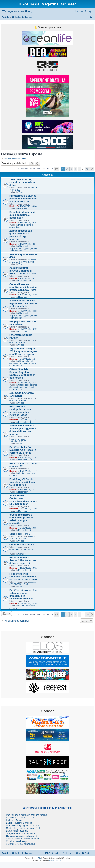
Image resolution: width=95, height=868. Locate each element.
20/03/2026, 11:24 (28, 457)
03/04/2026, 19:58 (18, 401)
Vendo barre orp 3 (20, 534)
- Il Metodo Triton (13, 820)
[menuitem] (28, 11)
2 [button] (67, 169)
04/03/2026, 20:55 (28, 528)
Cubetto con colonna (22, 545)
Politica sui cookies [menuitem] (71, 853)
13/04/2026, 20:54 (27, 262)
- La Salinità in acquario (16, 831)
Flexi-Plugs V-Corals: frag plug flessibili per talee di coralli (22, 482)
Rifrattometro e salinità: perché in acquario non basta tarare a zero (23, 199)
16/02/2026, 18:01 (28, 568)
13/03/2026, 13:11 (28, 490)
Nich (31, 536)
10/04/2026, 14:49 (28, 295)
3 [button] (71, 169)
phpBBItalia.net (56, 860)
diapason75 (15, 549)
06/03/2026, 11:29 (28, 509)
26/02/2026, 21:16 (18, 539)
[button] (57, 169)
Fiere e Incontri (25, 281)
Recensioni (23, 208)
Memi (32, 340)
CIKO (32, 398)
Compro (22, 554)
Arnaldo (33, 582)
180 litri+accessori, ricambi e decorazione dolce (22, 182)
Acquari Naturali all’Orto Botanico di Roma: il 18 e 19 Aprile (23, 271)
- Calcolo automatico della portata (21, 836)
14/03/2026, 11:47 (28, 471)
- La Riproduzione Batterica (18, 823)
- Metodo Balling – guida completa (22, 826)
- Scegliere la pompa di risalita (20, 833)
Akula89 (33, 188)
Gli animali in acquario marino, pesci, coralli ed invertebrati (23, 248)
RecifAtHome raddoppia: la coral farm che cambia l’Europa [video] (20, 411)
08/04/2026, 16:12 (28, 329)
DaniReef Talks (25, 460)
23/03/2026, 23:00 (18, 441)
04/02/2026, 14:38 (28, 603)
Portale (5, 17)
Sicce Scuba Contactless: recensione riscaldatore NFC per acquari (23, 500)
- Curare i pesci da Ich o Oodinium (22, 839)
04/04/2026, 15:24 (28, 359)
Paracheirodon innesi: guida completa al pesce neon (22, 215)
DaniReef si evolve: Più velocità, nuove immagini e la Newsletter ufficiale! (23, 594)
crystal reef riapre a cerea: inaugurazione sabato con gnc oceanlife (22, 519)
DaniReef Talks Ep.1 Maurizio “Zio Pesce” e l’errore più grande (23, 450)
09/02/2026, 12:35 (19, 584)
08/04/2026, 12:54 (18, 343)
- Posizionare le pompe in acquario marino (26, 815)
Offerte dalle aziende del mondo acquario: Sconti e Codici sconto (23, 363)
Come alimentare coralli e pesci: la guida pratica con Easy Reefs (23, 287)
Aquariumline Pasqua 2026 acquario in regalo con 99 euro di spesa (23, 351)
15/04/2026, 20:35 (28, 223)
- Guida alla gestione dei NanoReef (22, 828)
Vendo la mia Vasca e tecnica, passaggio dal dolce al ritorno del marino (23, 430)
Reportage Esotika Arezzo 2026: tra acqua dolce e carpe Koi (23, 560)
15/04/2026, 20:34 (28, 244)
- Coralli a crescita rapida (17, 841)
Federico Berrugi (17, 439)
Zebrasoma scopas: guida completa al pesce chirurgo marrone (21, 235)
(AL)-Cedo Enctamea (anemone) (22, 394)
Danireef (14, 206)
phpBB (38, 858)
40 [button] (87, 169)
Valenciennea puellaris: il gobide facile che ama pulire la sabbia (23, 303)
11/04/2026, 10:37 (28, 278)
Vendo (21, 192)
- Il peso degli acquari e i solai (20, 818)
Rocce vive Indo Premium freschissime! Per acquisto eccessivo (23, 577)
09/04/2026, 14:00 (28, 311)
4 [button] (75, 169)
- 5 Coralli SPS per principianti (20, 844)
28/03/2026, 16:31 (28, 420)
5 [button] (80, 169)
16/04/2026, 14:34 (28, 206)
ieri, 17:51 (16, 190)
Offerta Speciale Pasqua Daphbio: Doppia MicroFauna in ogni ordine (22, 374)
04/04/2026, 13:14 (28, 383)
